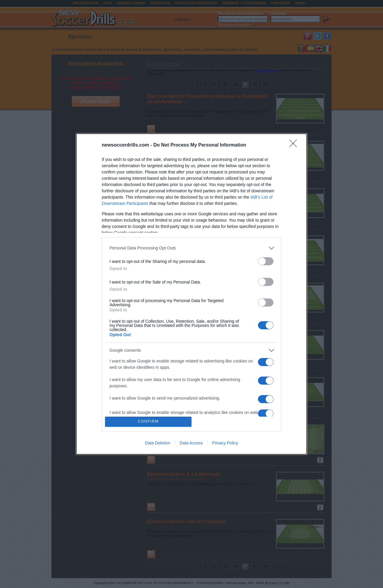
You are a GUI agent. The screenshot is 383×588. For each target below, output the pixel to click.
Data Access (191, 443)
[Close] (295, 145)
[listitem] (191, 248)
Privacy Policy (225, 443)
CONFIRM (148, 422)
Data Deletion (158, 443)
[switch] (266, 261)
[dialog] (191, 294)
